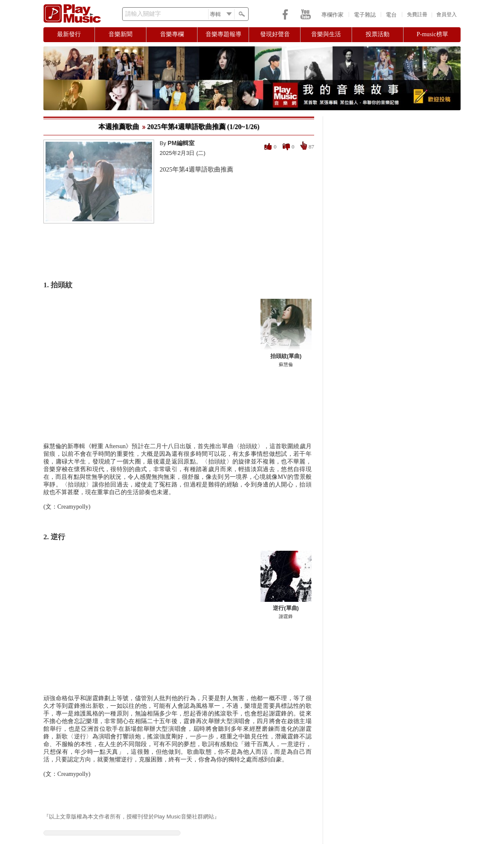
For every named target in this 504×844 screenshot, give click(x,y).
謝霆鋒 (286, 616)
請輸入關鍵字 (143, 14)
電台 (391, 15)
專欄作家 (332, 15)
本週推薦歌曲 (119, 127)
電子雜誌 (365, 15)
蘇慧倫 (286, 364)
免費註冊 (417, 14)
